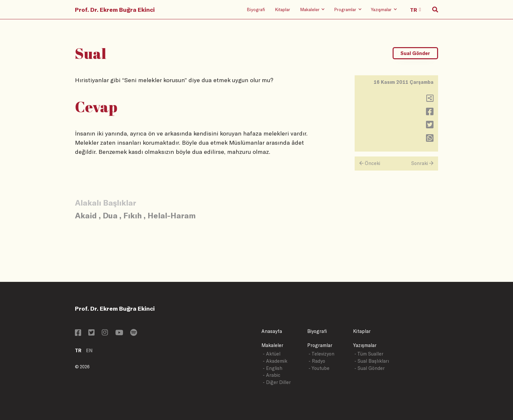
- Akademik (275, 361)
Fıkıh (133, 215)
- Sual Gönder (370, 368)
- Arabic (272, 375)
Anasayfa (272, 331)
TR (78, 350)
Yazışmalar (365, 345)
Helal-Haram (172, 215)
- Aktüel (272, 354)
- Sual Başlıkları (372, 361)
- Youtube (319, 368)
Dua (110, 215)
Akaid (86, 215)
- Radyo (317, 361)
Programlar (320, 345)
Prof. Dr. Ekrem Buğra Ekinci (115, 9)
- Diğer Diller (277, 382)
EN (89, 350)
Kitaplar (283, 9)
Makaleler (272, 345)
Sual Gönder (415, 53)
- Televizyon (321, 354)
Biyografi (256, 9)
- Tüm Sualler (369, 354)
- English (273, 368)
